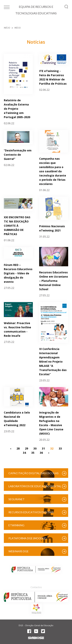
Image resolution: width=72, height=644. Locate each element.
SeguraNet (17, 499)
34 (24, 453)
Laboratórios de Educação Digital (35, 486)
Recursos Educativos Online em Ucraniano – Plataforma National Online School (54, 281)
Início (7, 28)
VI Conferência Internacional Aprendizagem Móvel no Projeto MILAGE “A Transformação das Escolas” (53, 362)
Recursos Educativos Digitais (31, 512)
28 (18, 448)
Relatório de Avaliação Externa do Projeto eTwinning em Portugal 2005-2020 (17, 109)
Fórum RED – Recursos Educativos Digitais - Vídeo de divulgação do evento (18, 273)
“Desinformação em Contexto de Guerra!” (18, 155)
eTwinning (16, 525)
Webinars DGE (19, 551)
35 (33, 453)
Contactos (36, 587)
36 (41, 453)
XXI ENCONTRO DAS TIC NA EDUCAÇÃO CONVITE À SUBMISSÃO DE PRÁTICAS (17, 226)
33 (60, 448)
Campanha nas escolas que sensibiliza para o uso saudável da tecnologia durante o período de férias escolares (53, 171)
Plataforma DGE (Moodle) (27, 538)
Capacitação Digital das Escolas (34, 473)
